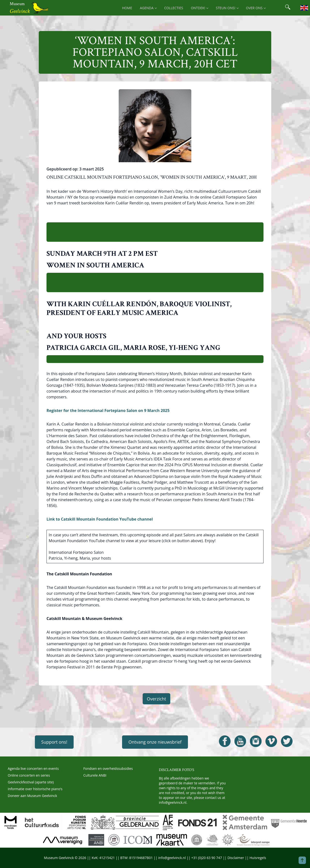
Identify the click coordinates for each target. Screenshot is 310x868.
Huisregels (258, 858)
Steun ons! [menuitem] (227, 8)
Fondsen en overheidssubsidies (108, 768)
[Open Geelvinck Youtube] (240, 741)
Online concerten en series (29, 775)
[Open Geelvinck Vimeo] (271, 741)
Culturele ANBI (95, 775)
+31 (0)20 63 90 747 (207, 858)
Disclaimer (236, 858)
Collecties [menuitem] (174, 8)
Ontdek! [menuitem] (199, 8)
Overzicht (156, 699)
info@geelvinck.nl (173, 802)
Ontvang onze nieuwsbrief (155, 742)
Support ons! (54, 742)
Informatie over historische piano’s (35, 789)
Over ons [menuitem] (256, 8)
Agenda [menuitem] (148, 8)
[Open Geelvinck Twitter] (287, 741)
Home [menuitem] (127, 8)
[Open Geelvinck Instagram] (256, 741)
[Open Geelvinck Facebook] (225, 741)
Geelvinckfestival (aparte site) (31, 782)
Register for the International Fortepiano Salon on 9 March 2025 (108, 410)
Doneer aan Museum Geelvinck (32, 796)
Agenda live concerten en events (33, 768)
